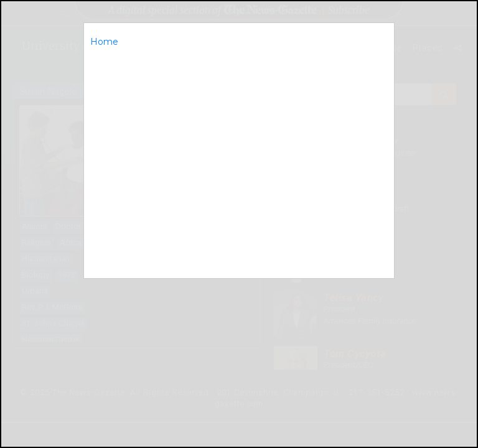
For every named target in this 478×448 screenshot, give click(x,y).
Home (104, 42)
